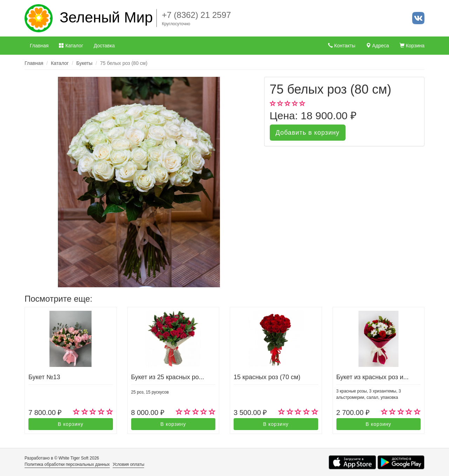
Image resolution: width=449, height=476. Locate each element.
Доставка (104, 46)
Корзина (412, 46)
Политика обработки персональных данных (67, 464)
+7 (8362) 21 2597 (197, 15)
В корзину (71, 424)
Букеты (85, 63)
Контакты (342, 46)
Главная (39, 46)
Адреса (377, 46)
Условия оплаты (128, 464)
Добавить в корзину (308, 133)
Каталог (71, 46)
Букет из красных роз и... (373, 377)
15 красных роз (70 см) (267, 377)
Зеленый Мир (106, 17)
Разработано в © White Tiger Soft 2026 (62, 458)
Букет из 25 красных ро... (168, 377)
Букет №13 (44, 377)
